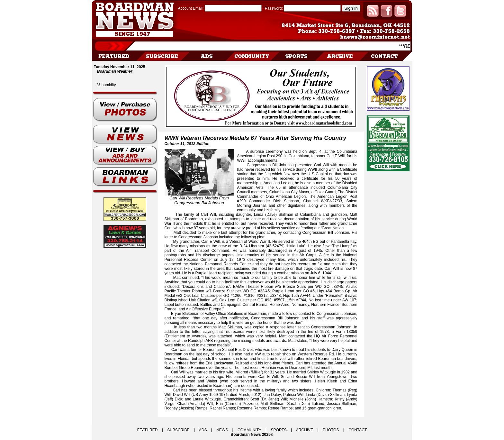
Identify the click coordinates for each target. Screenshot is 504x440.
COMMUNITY (249, 430)
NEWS (222, 430)
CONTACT (358, 430)
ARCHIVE (305, 430)
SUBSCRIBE (178, 430)
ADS (203, 430)
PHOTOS (331, 430)
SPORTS (279, 430)
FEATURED (148, 430)
